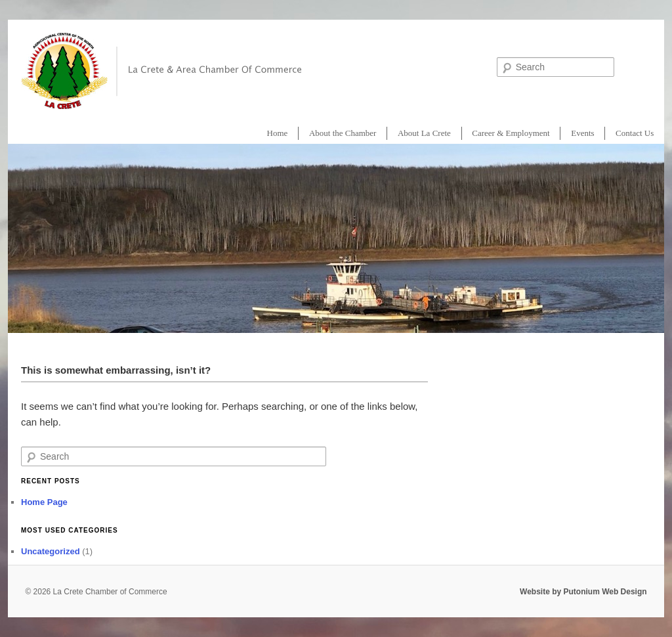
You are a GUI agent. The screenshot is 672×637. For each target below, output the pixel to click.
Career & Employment (511, 133)
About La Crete (424, 133)
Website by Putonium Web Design (583, 592)
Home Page (44, 502)
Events (582, 133)
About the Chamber (343, 133)
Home (278, 133)
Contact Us (635, 133)
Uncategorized (51, 551)
